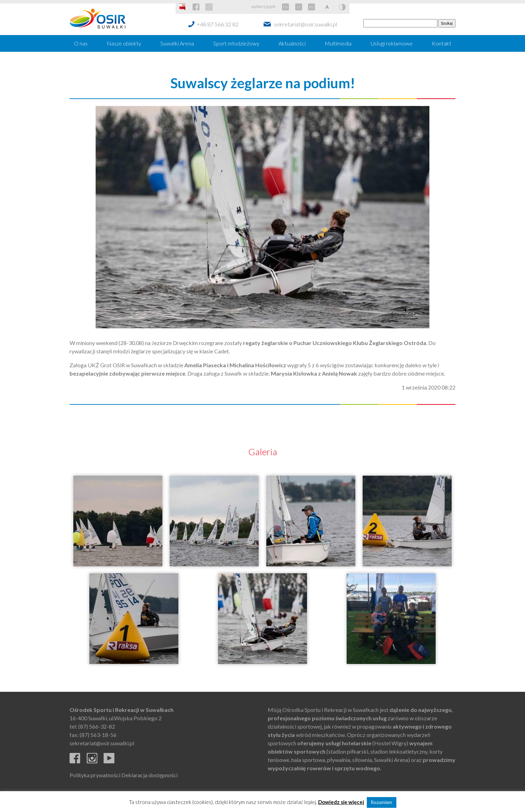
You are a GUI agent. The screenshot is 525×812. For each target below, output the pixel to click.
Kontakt (442, 43)
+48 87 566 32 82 (218, 24)
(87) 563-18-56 (98, 735)
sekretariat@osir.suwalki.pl (305, 24)
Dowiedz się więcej (341, 802)
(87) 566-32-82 (97, 726)
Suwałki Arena (177, 43)
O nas (81, 43)
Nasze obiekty (124, 43)
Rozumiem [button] (382, 802)
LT (298, 7)
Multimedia (338, 43)
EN (285, 7)
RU (312, 7)
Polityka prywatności (95, 775)
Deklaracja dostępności (150, 775)
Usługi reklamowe (392, 43)
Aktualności (292, 43)
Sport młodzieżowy (236, 43)
